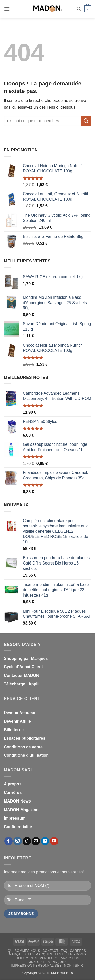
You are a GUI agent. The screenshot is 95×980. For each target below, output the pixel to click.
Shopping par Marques (26, 658)
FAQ (64, 951)
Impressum (15, 818)
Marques (17, 954)
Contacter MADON (22, 675)
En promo (77, 954)
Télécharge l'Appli (21, 684)
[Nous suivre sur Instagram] (18, 841)
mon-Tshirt (75, 966)
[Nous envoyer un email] (36, 841)
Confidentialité (18, 827)
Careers (78, 951)
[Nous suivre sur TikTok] (27, 841)
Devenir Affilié (17, 721)
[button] (7, 9)
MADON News (17, 801)
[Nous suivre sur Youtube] (54, 841)
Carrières (13, 792)
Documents (27, 958)
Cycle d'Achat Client (23, 667)
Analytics (70, 958)
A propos (13, 784)
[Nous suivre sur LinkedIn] (45, 841)
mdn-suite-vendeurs (48, 962)
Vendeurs (49, 958)
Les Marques (40, 954)
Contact (51, 951)
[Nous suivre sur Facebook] (8, 841)
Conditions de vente (23, 747)
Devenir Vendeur (20, 713)
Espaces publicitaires (25, 738)
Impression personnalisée (36, 966)
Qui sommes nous (24, 951)
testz (60, 954)
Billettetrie (14, 730)
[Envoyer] (86, 121)
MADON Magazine (21, 810)
